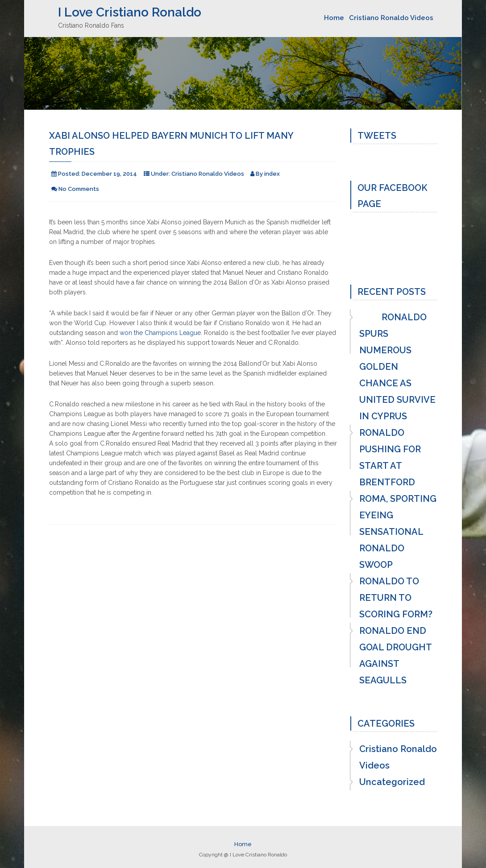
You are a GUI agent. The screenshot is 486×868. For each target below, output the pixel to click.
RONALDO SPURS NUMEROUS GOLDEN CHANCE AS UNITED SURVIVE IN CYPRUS (397, 367)
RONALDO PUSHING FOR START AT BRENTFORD (390, 457)
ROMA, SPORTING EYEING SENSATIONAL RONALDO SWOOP (398, 532)
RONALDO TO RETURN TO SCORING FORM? (396, 598)
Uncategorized (392, 782)
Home (334, 18)
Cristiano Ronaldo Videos (391, 18)
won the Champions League (160, 333)
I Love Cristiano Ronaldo (130, 12)
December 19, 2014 (109, 174)
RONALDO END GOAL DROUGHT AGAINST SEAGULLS (395, 655)
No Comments (79, 189)
